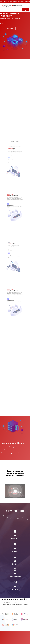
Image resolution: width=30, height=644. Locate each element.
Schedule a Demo (10, 454)
